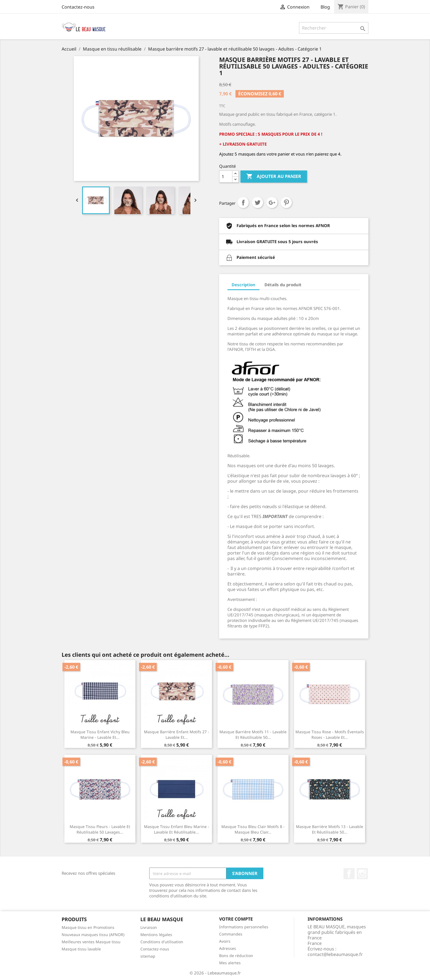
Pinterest (286, 203)
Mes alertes (230, 963)
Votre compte (236, 919)
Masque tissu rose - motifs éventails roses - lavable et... (330, 735)
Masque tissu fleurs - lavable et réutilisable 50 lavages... (100, 829)
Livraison (149, 927)
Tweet (258, 203)
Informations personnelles (244, 927)
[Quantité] (226, 177)
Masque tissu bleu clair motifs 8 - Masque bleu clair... (253, 829)
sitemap (148, 956)
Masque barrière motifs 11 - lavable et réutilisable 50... (253, 735)
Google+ (272, 203)
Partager (243, 203)
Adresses (228, 948)
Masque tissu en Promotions (88, 927)
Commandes (231, 934)
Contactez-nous (78, 7)
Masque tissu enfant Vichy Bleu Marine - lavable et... (100, 735)
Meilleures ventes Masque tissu (91, 942)
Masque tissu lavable (81, 949)
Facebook (349, 874)
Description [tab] (243, 285)
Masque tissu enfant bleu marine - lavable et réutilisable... (177, 829)
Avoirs (225, 941)
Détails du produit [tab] (283, 285)
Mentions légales (156, 935)
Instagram (362, 874)
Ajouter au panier (274, 177)
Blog (325, 7)
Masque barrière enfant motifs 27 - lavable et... (177, 735)
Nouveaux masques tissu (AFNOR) (93, 935)
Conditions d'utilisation (162, 942)
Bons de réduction (236, 956)
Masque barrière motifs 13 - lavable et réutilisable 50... (330, 829)
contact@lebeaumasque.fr (335, 954)
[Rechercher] (334, 28)
